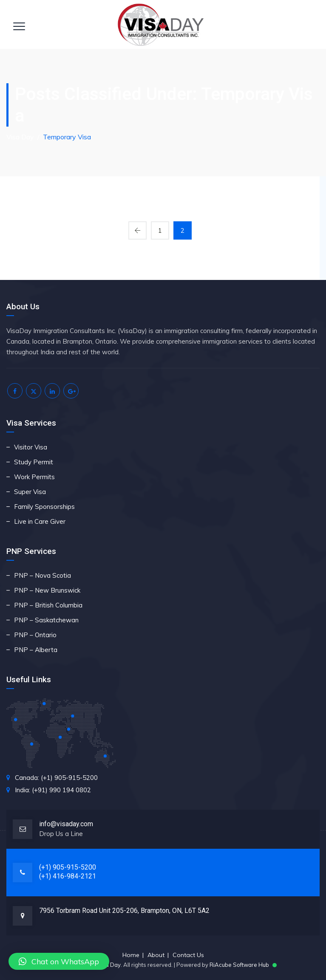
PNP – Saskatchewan (46, 620)
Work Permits (34, 477)
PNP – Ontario (35, 635)
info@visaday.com (66, 824)
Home (131, 955)
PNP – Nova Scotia (43, 575)
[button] (59, 961)
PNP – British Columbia (48, 605)
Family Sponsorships (44, 507)
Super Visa (30, 492)
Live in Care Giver (40, 521)
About (156, 955)
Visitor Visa (31, 447)
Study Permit (34, 462)
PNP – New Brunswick (47, 590)
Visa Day (109, 965)
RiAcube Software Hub (239, 965)
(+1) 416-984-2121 (68, 876)
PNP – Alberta (36, 650)
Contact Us (188, 955)
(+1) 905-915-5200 (68, 867)
